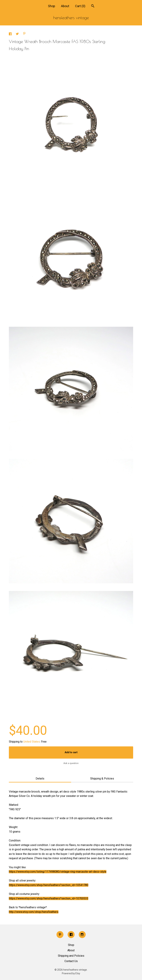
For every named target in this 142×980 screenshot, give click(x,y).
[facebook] (71, 935)
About (65, 6)
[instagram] (82, 935)
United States (32, 742)
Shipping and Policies (71, 956)
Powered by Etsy (71, 973)
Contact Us (71, 961)
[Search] (93, 6)
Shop (52, 6)
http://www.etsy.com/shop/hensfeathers (34, 912)
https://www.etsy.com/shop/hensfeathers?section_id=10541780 (49, 885)
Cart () (80, 6)
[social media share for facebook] (11, 34)
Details (40, 779)
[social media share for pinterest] (24, 34)
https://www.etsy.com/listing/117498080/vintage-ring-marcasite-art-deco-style (58, 872)
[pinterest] (60, 935)
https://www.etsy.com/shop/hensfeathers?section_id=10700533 (49, 898)
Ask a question (71, 763)
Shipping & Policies (102, 779)
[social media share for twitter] (18, 34)
